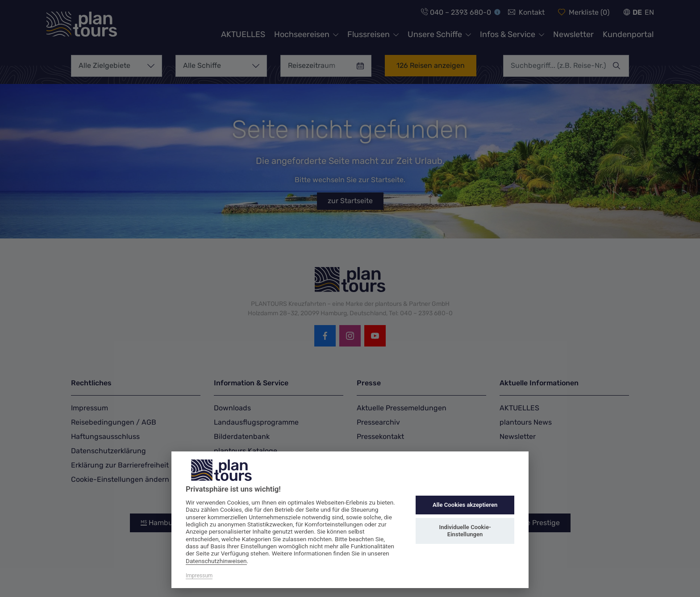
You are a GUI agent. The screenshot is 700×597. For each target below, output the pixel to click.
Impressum (199, 576)
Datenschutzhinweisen (216, 561)
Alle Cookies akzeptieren (465, 505)
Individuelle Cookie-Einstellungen (465, 531)
